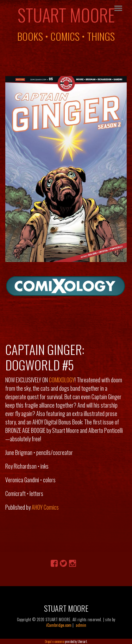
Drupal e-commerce (55, 641)
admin (81, 625)
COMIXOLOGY (62, 380)
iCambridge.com (59, 625)
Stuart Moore (66, 15)
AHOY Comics (45, 507)
